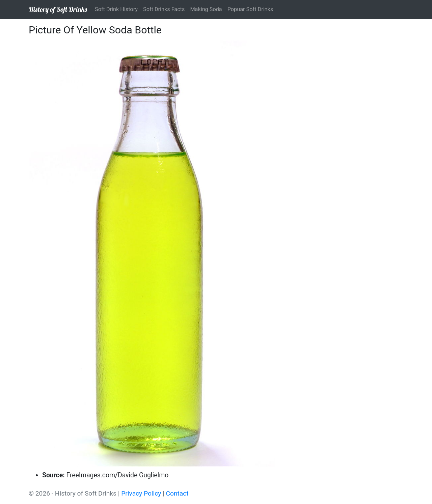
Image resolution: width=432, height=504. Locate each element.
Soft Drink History (116, 9)
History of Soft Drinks (58, 9)
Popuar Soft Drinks (250, 9)
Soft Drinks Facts (164, 9)
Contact (177, 493)
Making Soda (206, 9)
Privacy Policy (141, 493)
